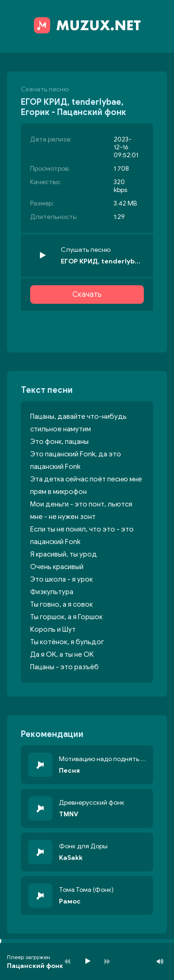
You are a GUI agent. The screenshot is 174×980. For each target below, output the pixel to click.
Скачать (87, 295)
